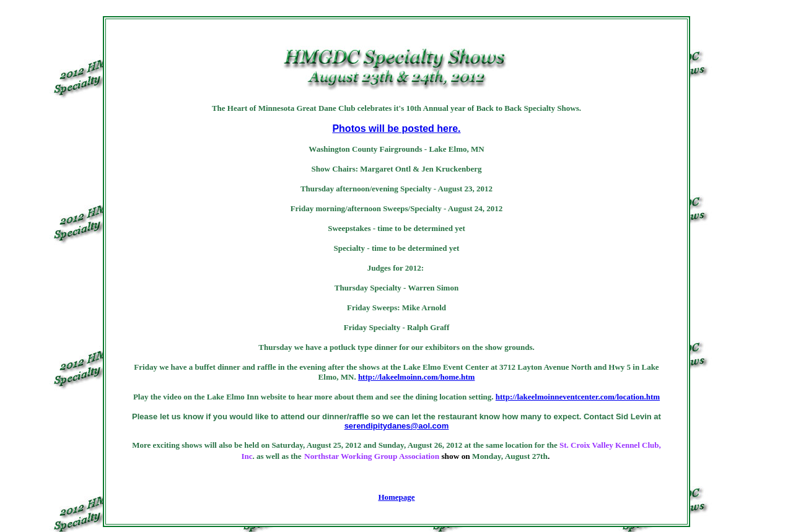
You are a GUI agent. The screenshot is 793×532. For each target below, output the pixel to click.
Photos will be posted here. (396, 129)
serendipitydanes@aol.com (397, 426)
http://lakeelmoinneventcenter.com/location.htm (578, 397)
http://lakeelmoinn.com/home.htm (417, 377)
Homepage (396, 497)
